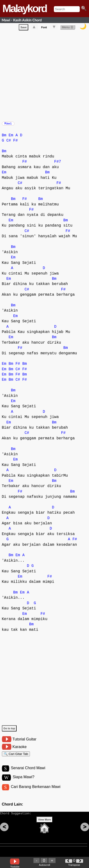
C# (9, 143)
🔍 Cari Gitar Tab (16, 757)
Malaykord (25, 8)
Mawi (8, 125)
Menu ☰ (68, 28)
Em (11, 138)
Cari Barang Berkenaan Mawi (36, 792)
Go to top (9, 731)
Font (44, 28)
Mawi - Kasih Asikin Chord (22, 20)
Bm (4, 138)
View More (44, 827)
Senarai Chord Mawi (28, 772)
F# (16, 143)
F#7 (58, 164)
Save (23, 28)
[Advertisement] (44, 76)
